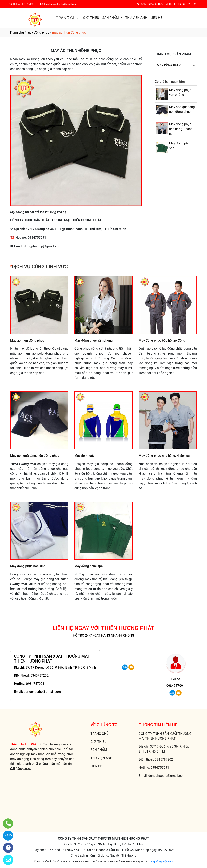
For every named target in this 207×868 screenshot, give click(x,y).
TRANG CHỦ (67, 18)
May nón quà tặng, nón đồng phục (35, 456)
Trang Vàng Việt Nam (161, 861)
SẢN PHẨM (111, 18)
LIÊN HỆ (156, 18)
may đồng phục (38, 32)
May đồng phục (169, 65)
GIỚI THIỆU (91, 18)
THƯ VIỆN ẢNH (136, 18)
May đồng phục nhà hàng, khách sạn (181, 129)
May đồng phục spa (89, 566)
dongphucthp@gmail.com (42, 692)
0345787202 (39, 676)
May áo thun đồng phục (27, 340)
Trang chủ (17, 32)
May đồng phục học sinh (28, 566)
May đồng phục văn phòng (93, 340)
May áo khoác (84, 456)
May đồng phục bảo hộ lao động (162, 340)
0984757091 (35, 684)
